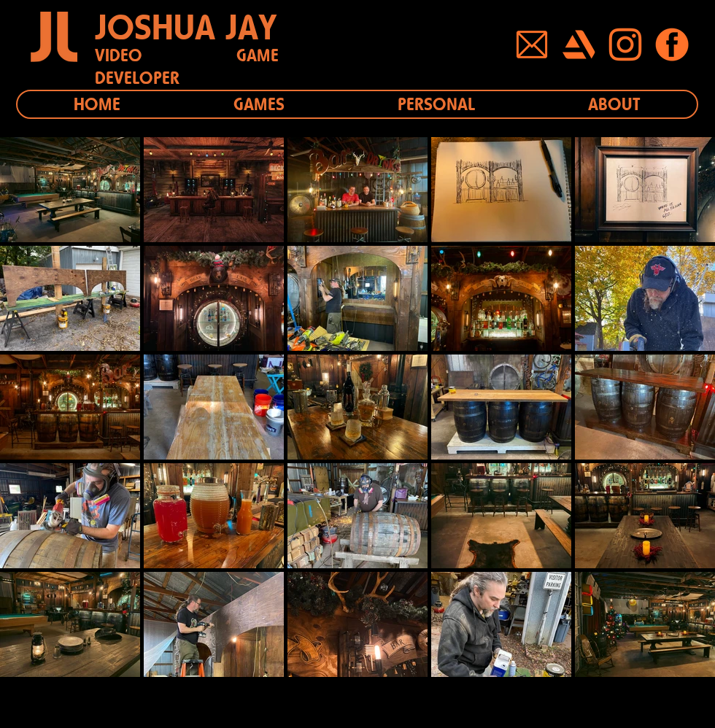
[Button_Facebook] (672, 44)
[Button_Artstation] (579, 44)
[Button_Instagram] (625, 44)
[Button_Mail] (532, 44)
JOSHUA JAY (186, 27)
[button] (259, 104)
